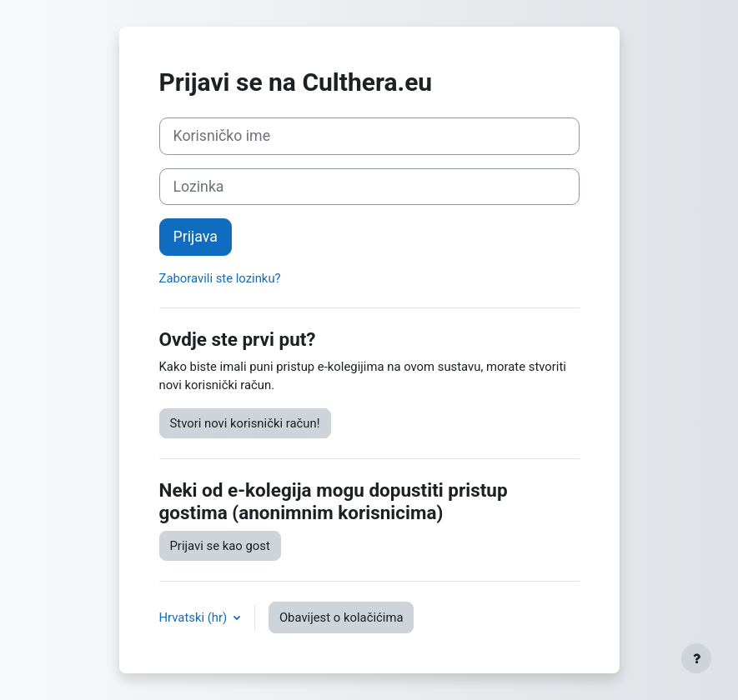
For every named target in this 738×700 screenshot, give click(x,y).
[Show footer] (696, 658)
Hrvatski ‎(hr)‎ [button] (195, 617)
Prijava (196, 237)
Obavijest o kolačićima (341, 617)
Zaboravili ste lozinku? (220, 278)
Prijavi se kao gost (220, 546)
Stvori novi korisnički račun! (245, 423)
